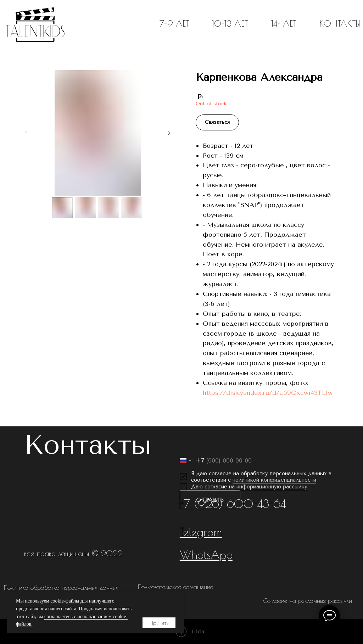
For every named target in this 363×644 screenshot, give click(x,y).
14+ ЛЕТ (284, 23)
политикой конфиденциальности (274, 480)
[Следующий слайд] (169, 133)
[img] (35, 24)
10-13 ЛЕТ (230, 23)
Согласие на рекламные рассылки (308, 601)
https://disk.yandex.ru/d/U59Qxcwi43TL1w (268, 393)
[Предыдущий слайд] (27, 133)
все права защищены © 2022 (73, 553)
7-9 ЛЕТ (174, 23)
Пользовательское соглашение (175, 587)
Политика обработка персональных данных (61, 588)
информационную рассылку (272, 487)
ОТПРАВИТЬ (210, 500)
